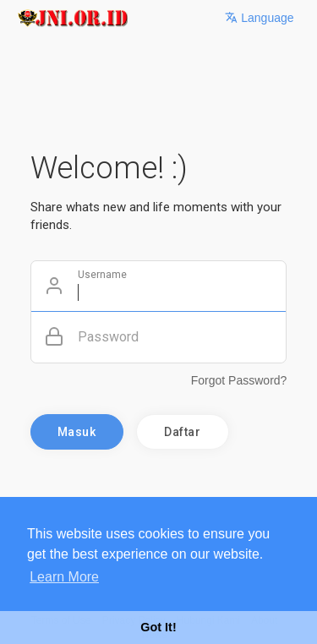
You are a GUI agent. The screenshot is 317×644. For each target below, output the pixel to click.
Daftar (182, 432)
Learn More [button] (64, 577)
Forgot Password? (239, 380)
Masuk (77, 432)
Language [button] (259, 18)
